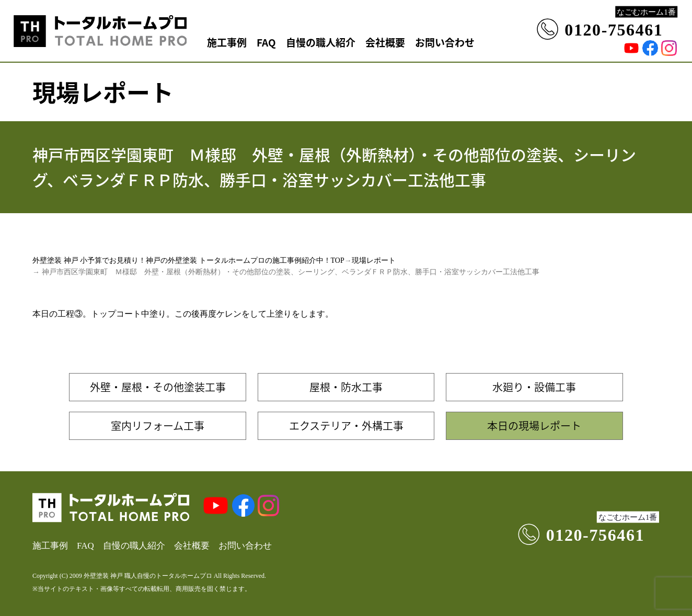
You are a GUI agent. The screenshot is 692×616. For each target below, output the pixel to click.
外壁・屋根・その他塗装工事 (158, 387)
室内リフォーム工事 (158, 426)
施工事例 (227, 42)
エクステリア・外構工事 (346, 426)
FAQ (266, 42)
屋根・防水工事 (346, 387)
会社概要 (385, 42)
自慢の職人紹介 (321, 42)
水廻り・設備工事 (534, 387)
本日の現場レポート (534, 426)
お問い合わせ (445, 42)
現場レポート (374, 260)
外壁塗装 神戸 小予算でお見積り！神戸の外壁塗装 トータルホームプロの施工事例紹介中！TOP (188, 260)
